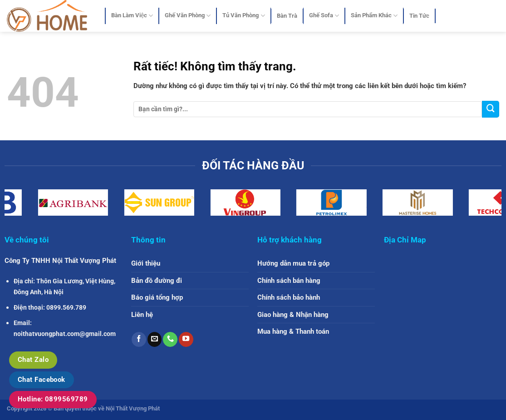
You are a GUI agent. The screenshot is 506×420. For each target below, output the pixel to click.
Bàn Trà (287, 16)
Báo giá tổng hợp (157, 297)
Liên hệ (142, 315)
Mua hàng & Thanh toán (293, 331)
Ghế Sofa (324, 16)
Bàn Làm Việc (132, 16)
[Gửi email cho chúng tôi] (155, 339)
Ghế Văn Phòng (188, 16)
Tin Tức (419, 16)
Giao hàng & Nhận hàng (293, 315)
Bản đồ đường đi (157, 281)
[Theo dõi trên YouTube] (186, 339)
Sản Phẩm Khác (374, 16)
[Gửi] (491, 109)
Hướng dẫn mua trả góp (293, 263)
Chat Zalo (33, 360)
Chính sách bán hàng (289, 281)
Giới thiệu (146, 263)
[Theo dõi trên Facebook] (139, 339)
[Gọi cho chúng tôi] (170, 339)
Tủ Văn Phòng (243, 16)
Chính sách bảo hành (289, 297)
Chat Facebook (42, 380)
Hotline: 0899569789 (53, 399)
